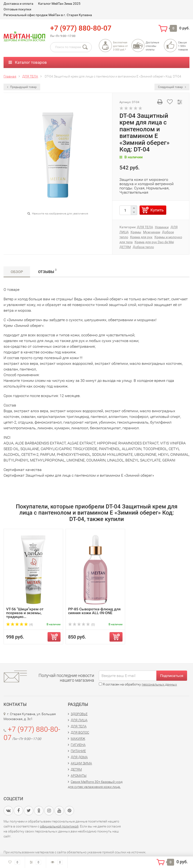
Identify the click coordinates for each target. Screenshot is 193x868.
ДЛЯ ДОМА (79, 757)
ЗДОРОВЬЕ (79, 714)
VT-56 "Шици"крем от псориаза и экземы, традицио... (25, 613)
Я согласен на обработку (138, 684)
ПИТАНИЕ (78, 751)
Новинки (162, 227)
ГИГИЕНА (78, 745)
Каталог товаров (28, 62)
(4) (20, 625)
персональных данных (159, 684)
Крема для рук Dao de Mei (154, 242)
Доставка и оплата (18, 4)
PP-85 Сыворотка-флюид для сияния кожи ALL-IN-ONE (94, 611)
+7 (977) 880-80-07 (81, 28)
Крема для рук (141, 237)
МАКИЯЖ (78, 739)
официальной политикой (59, 826)
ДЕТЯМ (125, 247)
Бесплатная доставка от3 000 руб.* (120, 46)
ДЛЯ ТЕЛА (145, 227)
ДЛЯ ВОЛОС (80, 732)
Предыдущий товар (22, 87)
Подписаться (172, 676)
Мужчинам (152, 232)
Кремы (136, 232)
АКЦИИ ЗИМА (81, 763)
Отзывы (47, 271)
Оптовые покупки (17, 9)
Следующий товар (172, 87)
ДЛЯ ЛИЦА (79, 720)
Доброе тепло (143, 247)
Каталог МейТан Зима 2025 (59, 4)
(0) (81, 625)
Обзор (17, 272)
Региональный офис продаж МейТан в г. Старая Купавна (48, 15)
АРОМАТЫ (79, 776)
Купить (157, 210)
